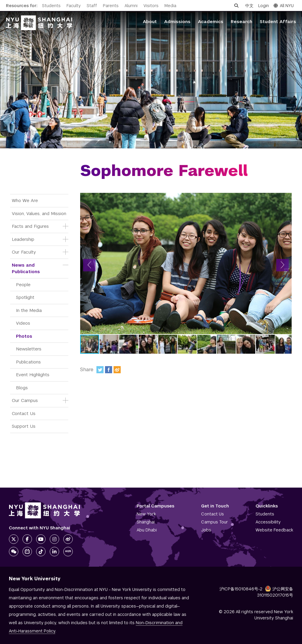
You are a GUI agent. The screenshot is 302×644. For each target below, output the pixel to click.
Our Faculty (24, 252)
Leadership (23, 239)
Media (170, 6)
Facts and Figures (30, 226)
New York (146, 514)
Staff (92, 6)
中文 (249, 6)
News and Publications (26, 268)
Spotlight (25, 297)
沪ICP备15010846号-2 (241, 589)
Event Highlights (33, 375)
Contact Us (24, 413)
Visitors (151, 6)
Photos (24, 336)
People (23, 285)
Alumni (131, 6)
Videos (23, 323)
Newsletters (29, 349)
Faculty (74, 6)
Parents (111, 6)
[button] (89, 265)
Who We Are (25, 200)
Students (51, 6)
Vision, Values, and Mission (39, 213)
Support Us (24, 426)
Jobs (206, 530)
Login (264, 6)
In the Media (29, 310)
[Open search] (236, 6)
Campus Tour (215, 522)
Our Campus (25, 400)
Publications (28, 362)
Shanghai (146, 522)
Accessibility (268, 522)
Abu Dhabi (147, 530)
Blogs (22, 388)
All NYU (284, 6)
